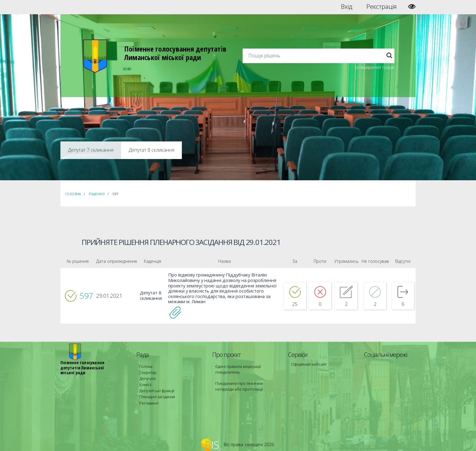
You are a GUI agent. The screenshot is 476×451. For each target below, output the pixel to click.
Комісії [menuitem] (145, 381)
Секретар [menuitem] (147, 370)
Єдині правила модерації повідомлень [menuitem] (237, 368)
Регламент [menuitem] (149, 398)
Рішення (97, 194)
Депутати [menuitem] (147, 376)
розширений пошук (375, 67)
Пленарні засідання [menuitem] (156, 392)
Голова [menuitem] (145, 365)
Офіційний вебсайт (308, 363)
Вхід (347, 7)
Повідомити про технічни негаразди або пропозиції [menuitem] (246, 384)
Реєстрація (382, 7)
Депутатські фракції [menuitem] (156, 387)
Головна (73, 194)
